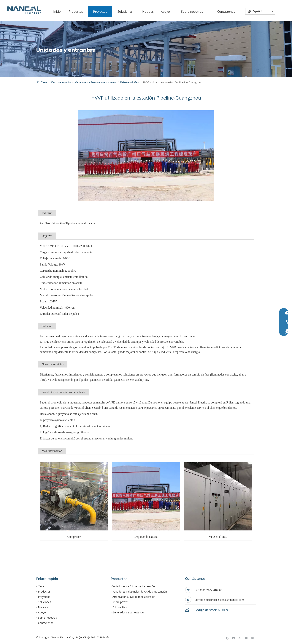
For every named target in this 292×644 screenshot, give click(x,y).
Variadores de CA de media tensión (134, 586)
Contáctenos (46, 623)
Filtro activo (120, 607)
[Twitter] (240, 638)
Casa (41, 586)
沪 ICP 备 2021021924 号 (94, 637)
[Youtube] (246, 638)
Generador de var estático (128, 612)
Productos (44, 592)
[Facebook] (227, 638)
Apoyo (42, 612)
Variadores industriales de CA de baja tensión (140, 592)
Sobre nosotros (47, 618)
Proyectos (44, 597)
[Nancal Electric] (24, 10)
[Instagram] (253, 638)
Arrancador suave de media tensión (134, 597)
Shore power (120, 602)
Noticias (43, 607)
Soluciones (45, 602)
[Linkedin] (234, 638)
